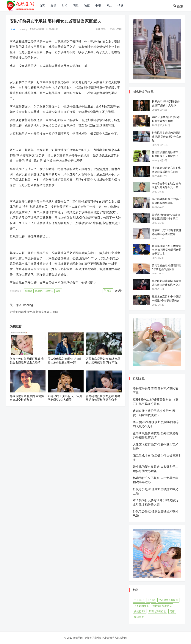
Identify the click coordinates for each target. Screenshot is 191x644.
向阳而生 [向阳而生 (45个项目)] (139, 617)
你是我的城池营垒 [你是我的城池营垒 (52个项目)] (162, 606)
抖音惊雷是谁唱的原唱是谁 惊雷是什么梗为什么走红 (167, 137)
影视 (53, 6)
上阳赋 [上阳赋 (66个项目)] (151, 600)
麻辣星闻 (78, 638)
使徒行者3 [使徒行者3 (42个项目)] (140, 611)
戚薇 (58, 291)
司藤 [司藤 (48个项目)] (172, 611)
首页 (42, 6)
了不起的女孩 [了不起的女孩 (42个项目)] (141, 606)
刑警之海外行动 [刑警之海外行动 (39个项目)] (158, 611)
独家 (87, 6)
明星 (76, 6)
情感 (120, 6)
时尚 (65, 6)
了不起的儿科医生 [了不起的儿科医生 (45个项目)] (168, 600)
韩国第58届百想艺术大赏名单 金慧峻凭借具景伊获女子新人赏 (167, 250)
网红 (109, 6)
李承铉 (29, 291)
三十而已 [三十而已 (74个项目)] (139, 600)
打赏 (109, 291)
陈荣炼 (39, 291)
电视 (98, 6)
